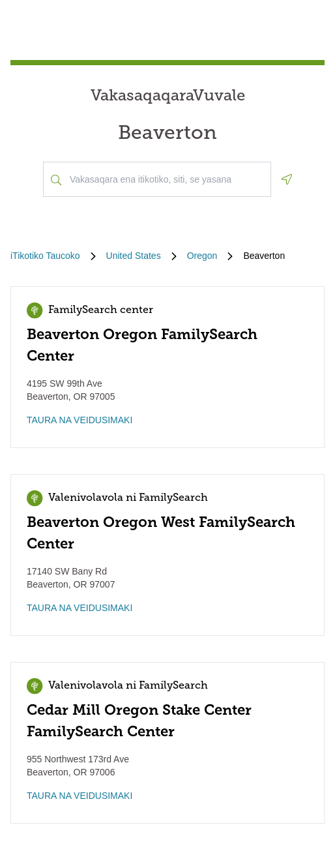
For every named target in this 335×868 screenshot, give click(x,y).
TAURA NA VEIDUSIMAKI (80, 420)
